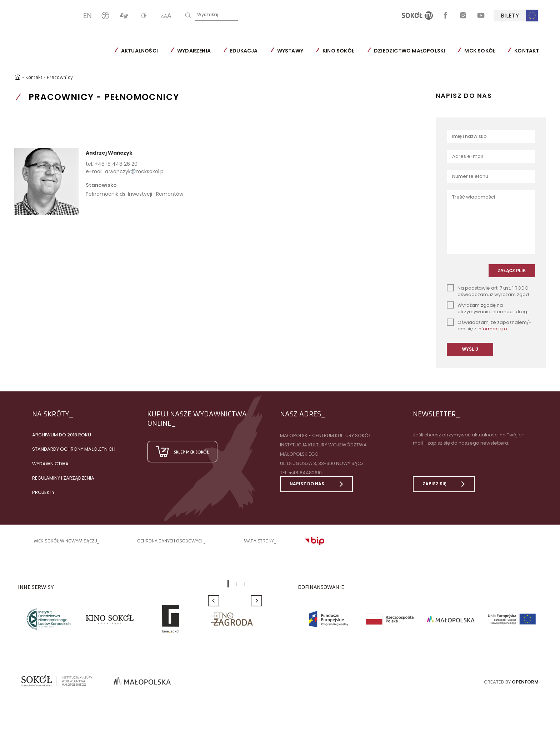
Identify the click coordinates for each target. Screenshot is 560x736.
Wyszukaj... (237, 15)
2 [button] (236, 595)
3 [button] (244, 595)
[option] (48, 630)
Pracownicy (61, 76)
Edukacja (272, 51)
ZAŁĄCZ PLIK (512, 281)
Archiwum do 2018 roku (62, 445)
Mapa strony (259, 552)
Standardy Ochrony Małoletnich (74, 460)
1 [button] (228, 595)
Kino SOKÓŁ (366, 51)
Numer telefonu (470, 176)
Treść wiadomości (474, 197)
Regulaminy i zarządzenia (63, 488)
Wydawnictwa (50, 474)
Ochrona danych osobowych (170, 552)
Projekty (43, 503)
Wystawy (318, 51)
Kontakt (35, 76)
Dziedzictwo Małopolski (438, 51)
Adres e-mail (467, 156)
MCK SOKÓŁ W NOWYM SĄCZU (66, 552)
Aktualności (167, 51)
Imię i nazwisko (469, 136)
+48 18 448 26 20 (116, 163)
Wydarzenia (222, 51)
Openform (525, 692)
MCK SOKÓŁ (508, 51)
